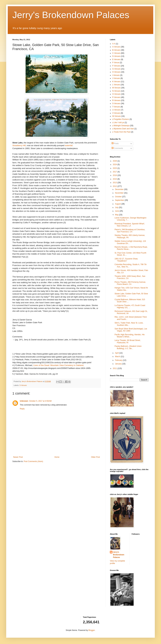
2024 (115, 165)
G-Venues (116, 69)
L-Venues (116, 85)
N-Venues (116, 91)
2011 (115, 368)
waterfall (69, 145)
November (120, 193)
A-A (114, 44)
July (117, 207)
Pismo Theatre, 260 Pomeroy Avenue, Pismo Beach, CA (130, 283)
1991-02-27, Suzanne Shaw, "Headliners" (126, 260)
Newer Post (18, 457)
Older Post (95, 457)
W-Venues (116, 116)
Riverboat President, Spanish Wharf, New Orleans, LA (130, 225)
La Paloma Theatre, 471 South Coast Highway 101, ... (130, 306)
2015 (115, 179)
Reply (22, 409)
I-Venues (116, 75)
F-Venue (116, 63)
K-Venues (116, 82)
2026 (115, 161)
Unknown (24, 401)
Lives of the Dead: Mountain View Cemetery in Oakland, (58, 365)
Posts (115, 144)
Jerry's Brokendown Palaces (71, 15)
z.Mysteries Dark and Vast (123, 129)
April (117, 353)
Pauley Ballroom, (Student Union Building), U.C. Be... (128, 347)
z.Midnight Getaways (121, 126)
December (120, 189)
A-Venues (116, 47)
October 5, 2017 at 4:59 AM (40, 401)
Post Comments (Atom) (33, 461)
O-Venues (116, 94)
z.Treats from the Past (121, 132)
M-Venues (116, 88)
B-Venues (116, 50)
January (119, 364)
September (120, 200)
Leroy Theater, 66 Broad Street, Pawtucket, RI (128, 341)
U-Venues (116, 110)
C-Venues (116, 53)
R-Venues (116, 100)
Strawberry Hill (19, 145)
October (119, 197)
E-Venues (116, 59)
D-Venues (116, 56)
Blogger (92, 630)
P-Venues (116, 97)
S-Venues (23, 385)
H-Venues (116, 72)
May (117, 215)
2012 (115, 186)
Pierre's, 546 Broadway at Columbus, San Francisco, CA (130, 231)
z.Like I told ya (118, 122)
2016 (115, 175)
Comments (117, 148)
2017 (115, 172)
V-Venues (116, 113)
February (119, 360)
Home (57, 457)
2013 (115, 183)
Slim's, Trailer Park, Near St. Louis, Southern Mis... (129, 324)
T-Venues (116, 107)
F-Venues (116, 66)
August (118, 204)
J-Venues (116, 78)
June (117, 211)
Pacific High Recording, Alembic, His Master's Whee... (130, 336)
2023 (115, 168)
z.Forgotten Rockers (121, 119)
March (118, 357)
